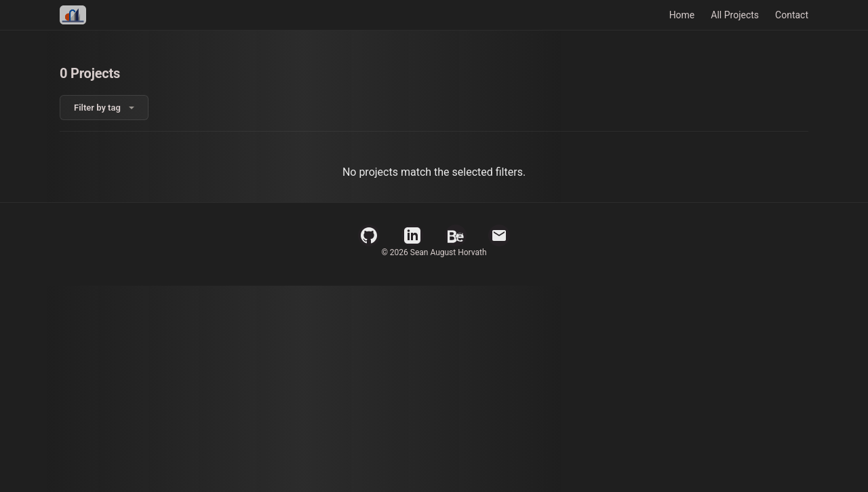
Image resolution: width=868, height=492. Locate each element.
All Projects (735, 15)
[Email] (499, 235)
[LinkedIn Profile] (412, 235)
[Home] (73, 15)
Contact (792, 15)
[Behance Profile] (456, 235)
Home (682, 15)
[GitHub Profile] (369, 235)
